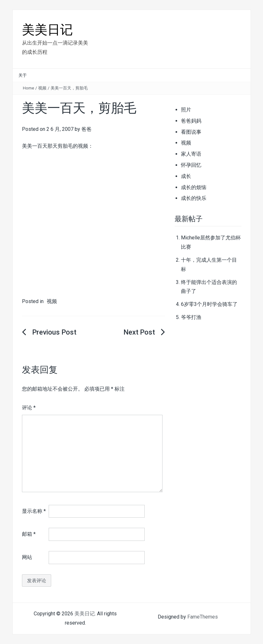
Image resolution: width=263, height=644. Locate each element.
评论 (29, 408)
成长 (186, 176)
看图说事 (191, 132)
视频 (42, 88)
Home (28, 88)
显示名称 (34, 511)
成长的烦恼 (194, 187)
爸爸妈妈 (191, 121)
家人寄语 (191, 154)
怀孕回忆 (191, 165)
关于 (23, 75)
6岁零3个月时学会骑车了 (209, 304)
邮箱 (29, 534)
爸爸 (87, 129)
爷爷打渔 (191, 317)
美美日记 (47, 30)
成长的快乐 (194, 198)
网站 (27, 557)
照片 (186, 110)
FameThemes (203, 617)
